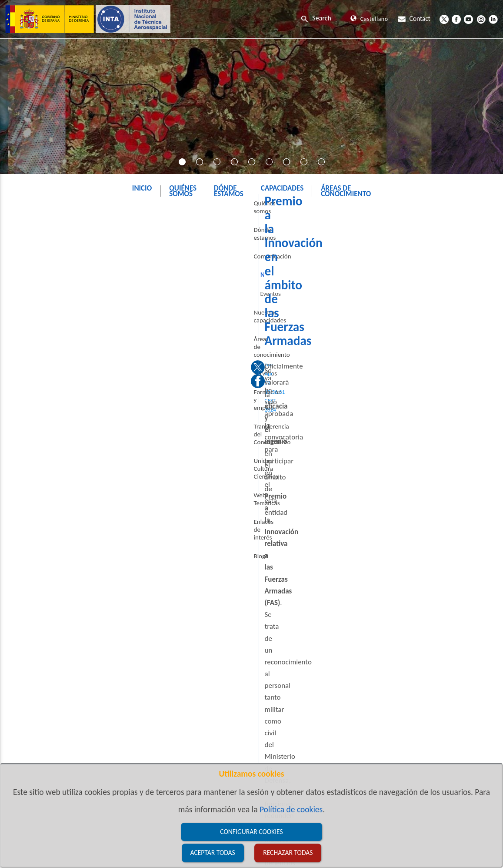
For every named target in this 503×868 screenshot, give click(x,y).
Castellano (369, 19)
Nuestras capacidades (37, 330)
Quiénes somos (29, 236)
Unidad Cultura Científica (42, 431)
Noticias (293, 210)
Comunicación (246, 210)
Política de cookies (291, 809)
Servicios (20, 367)
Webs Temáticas (30, 450)
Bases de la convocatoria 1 (155, 438)
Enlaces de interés (33, 469)
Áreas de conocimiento (39, 349)
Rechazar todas (288, 853)
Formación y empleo (36, 386)
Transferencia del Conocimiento (31, 409)
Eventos (25, 311)
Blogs (16, 487)
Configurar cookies (251, 832)
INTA (205, 210)
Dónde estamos (29, 255)
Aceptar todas (213, 853)
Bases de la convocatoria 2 (155, 456)
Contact (414, 18)
